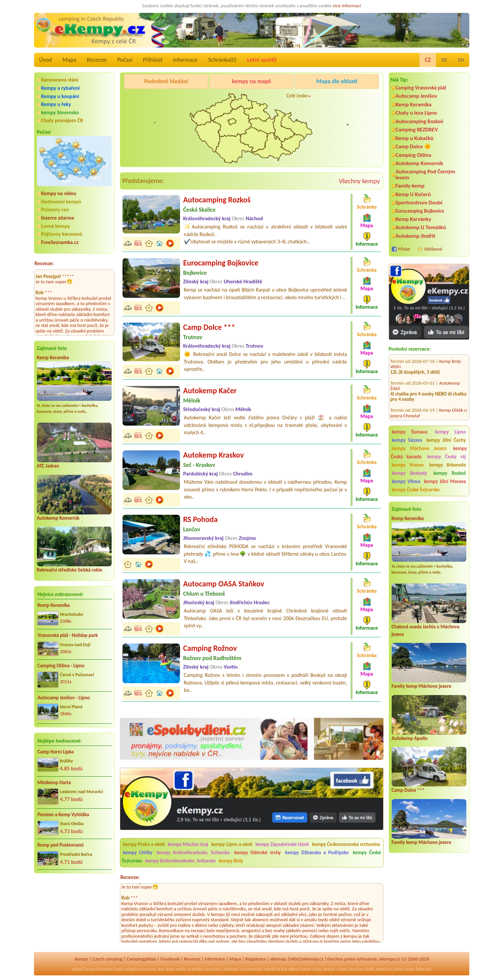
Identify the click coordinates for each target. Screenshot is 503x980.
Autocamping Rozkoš (420, 121)
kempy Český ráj (447, 457)
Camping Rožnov (210, 648)
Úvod (46, 60)
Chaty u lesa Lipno (416, 113)
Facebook (170, 959)
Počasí (125, 60)
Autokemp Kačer (210, 390)
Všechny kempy (359, 181)
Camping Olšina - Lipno (61, 666)
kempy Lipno (450, 432)
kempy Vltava (406, 481)
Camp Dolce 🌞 (413, 146)
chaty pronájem (352, 969)
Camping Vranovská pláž (421, 88)
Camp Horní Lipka (56, 752)
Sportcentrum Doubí (419, 203)
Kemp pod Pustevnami (61, 845)
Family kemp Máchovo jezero (422, 686)
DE (444, 60)
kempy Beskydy (410, 473)
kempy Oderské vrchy (257, 853)
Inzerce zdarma (58, 218)
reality (181, 969)
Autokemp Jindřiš (416, 236)
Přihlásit (153, 60)
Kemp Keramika (53, 358)
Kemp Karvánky (413, 219)
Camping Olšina (413, 155)
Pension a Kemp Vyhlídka (63, 815)
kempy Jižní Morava (445, 481)
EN (461, 60)
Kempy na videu (59, 193)
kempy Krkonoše (448, 465)
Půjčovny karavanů (62, 234)
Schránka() (222, 60)
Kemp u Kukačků (415, 138)
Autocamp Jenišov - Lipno (64, 698)
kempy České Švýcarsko (416, 490)
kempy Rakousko (418, 969)
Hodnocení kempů (61, 202)
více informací (347, 6)
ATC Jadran (48, 466)
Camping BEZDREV (417, 130)
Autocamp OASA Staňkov (224, 584)
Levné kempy (56, 226)
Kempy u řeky (56, 104)
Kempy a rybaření (61, 88)
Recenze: (44, 263)
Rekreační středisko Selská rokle (70, 570)
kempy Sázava (407, 440)
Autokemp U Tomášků (421, 227)
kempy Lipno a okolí (232, 844)
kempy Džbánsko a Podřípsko (317, 853)
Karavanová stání (60, 80)
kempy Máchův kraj (188, 844)
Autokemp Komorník (58, 518)
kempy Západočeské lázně (282, 844)
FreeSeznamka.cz (60, 242)
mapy (317, 969)
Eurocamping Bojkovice (420, 211)
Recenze (97, 60)
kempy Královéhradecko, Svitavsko (193, 853)
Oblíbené (433, 249)
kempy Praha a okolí (144, 844)
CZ (428, 60)
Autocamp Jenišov (416, 96)
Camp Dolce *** (408, 790)
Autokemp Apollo (410, 738)
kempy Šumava (410, 432)
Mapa (69, 60)
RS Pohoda (200, 519)
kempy (81, 959)
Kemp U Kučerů (413, 194)
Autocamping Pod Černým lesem (426, 174)
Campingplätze (141, 959)
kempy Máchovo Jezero (419, 448)
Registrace (256, 959)
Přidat (404, 249)
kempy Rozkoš (449, 473)
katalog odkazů (287, 969)
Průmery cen (55, 210)
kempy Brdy (231, 861)
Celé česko (297, 96)
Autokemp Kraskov (214, 455)
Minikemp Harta (54, 783)
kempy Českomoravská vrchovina (346, 844)
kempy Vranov (408, 465)
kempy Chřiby (138, 853)
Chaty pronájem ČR (62, 120)
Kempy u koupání (60, 96)
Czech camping (107, 959)
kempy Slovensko (60, 112)
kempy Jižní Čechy (446, 440)
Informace (185, 60)
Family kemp (410, 186)
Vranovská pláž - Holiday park (68, 635)
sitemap (278, 959)
